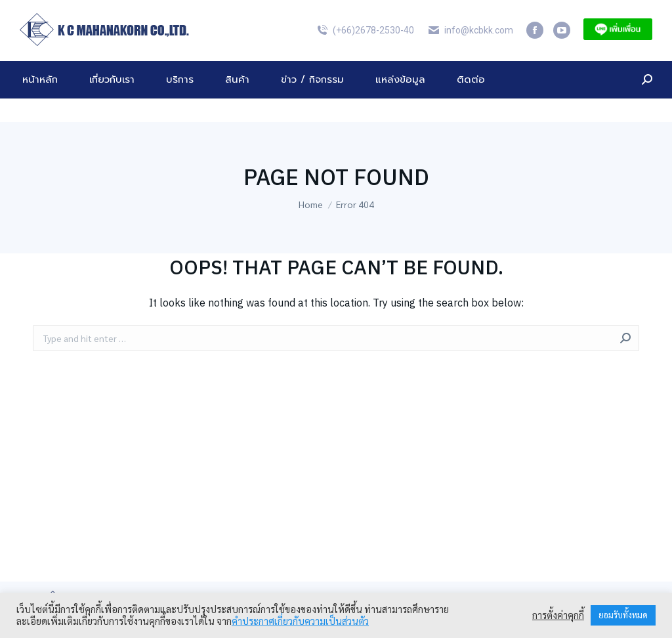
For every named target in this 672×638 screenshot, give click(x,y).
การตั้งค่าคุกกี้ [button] (558, 616)
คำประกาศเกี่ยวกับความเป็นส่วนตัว (300, 621)
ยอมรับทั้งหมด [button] (623, 615)
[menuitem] (623, 12)
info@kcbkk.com (470, 54)
